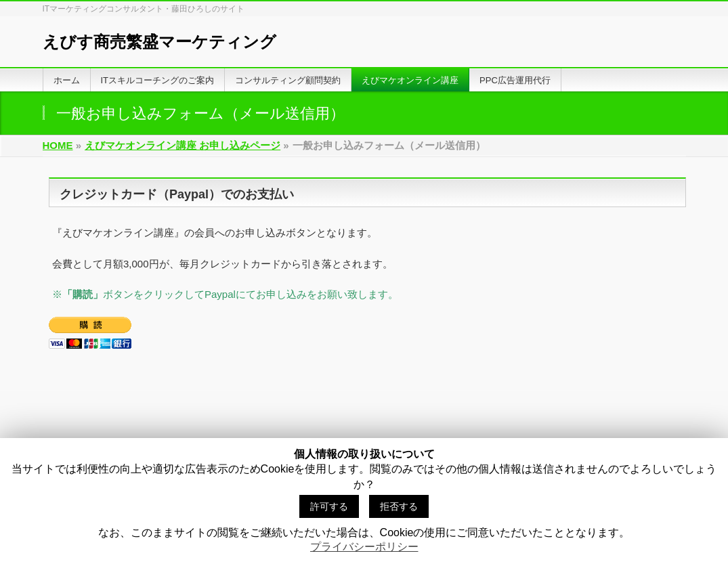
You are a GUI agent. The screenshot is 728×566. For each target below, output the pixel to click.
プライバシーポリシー (364, 547)
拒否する (399, 506)
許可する (329, 506)
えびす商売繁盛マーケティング (159, 42)
